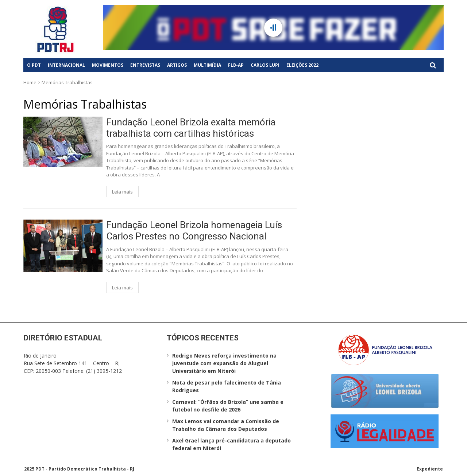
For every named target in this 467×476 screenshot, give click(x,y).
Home (30, 82)
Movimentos (108, 65)
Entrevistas (145, 65)
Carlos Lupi (265, 65)
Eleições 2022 (302, 65)
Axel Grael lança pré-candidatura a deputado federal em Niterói (231, 444)
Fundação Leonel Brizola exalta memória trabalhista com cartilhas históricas (191, 128)
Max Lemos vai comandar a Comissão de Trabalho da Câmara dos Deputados (226, 425)
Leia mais (122, 192)
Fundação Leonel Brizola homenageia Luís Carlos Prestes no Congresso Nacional (194, 231)
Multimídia (207, 65)
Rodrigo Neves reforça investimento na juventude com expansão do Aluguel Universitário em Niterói (224, 363)
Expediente (430, 469)
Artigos (177, 65)
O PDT (34, 65)
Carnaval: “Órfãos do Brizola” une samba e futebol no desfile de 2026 (228, 406)
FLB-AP (236, 65)
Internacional (66, 65)
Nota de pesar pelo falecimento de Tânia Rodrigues (227, 386)
